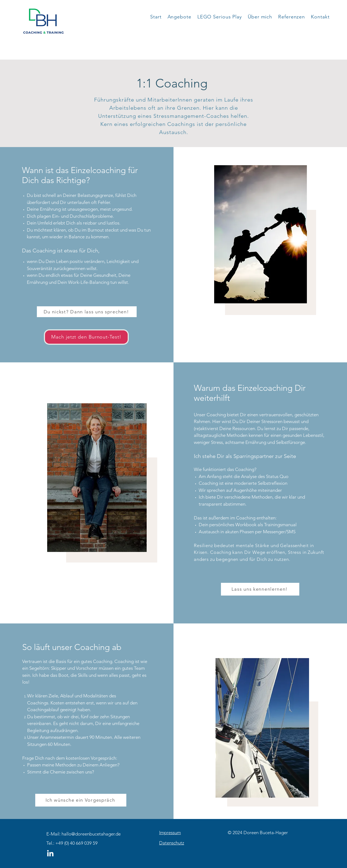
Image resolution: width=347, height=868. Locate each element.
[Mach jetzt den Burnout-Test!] (86, 337)
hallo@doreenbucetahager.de (91, 834)
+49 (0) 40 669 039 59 (76, 843)
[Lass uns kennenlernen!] (260, 589)
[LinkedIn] (50, 854)
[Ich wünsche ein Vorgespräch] (81, 800)
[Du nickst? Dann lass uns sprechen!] (87, 312)
